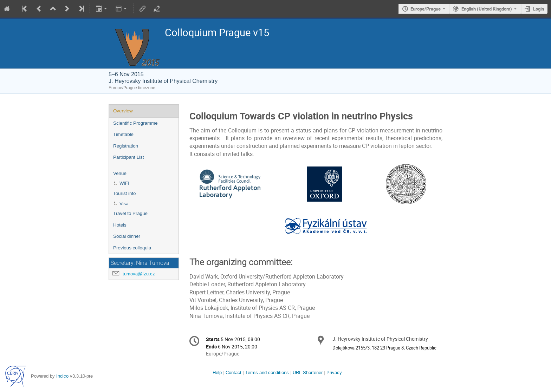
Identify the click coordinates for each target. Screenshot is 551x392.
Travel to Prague (130, 213)
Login (539, 9)
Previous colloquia (132, 248)
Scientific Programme (135, 123)
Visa (124, 204)
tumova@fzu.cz (139, 274)
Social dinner (127, 236)
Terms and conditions (267, 373)
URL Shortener (308, 373)
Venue (120, 173)
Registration (126, 146)
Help (217, 373)
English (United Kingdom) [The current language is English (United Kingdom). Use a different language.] (487, 9)
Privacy (334, 373)
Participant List (128, 157)
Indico (62, 376)
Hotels (120, 225)
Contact (234, 373)
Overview (123, 111)
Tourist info (124, 193)
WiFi (124, 183)
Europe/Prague (426, 9)
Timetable (123, 134)
